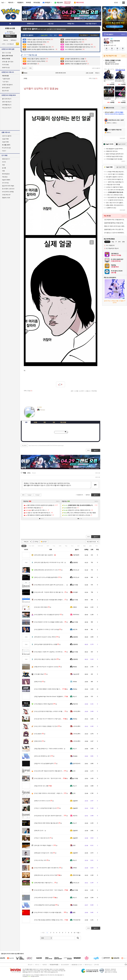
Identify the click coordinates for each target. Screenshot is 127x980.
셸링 (74, 912)
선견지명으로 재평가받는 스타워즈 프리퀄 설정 (50, 711)
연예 (40, 546)
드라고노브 (76, 570)
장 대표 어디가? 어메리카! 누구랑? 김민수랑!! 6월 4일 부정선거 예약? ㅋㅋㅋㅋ (59, 719)
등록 (95, 485)
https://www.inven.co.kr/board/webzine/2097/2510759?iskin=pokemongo (46, 446)
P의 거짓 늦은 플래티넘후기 (44, 763)
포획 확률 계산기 (7, 105)
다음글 (29, 495)
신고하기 (82, 391)
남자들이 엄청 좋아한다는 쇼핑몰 (46, 644)
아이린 (38, 682)
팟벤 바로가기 (6, 159)
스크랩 (76, 391)
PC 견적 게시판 (6, 148)
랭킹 (45, 422)
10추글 (36, 542)
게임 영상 (5, 177)
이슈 (31, 546)
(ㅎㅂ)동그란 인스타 (42, 838)
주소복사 (24, 446)
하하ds (75, 682)
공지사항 (96, 965)
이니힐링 (43, 416)
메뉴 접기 (91, 422)
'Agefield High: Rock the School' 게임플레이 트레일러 (51, 696)
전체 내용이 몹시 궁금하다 (44, 555)
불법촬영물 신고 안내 (77, 965)
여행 (3, 171)
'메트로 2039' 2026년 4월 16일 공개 (46, 823)
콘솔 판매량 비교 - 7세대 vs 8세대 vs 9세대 (48, 749)
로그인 (116, 3)
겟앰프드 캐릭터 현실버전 (44, 704)
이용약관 (44, 965)
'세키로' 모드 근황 (41, 786)
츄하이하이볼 (77, 875)
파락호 (75, 868)
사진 (78, 546)
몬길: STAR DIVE (115, 41)
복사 (31, 68)
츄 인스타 (39, 831)
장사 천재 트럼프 (41, 607)
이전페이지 (80, 495)
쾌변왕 (75, 667)
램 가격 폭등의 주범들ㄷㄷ (44, 845)
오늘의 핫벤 (5, 139)
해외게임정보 (6, 174)
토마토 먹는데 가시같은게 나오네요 (46, 667)
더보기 (47, 416)
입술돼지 (75, 801)
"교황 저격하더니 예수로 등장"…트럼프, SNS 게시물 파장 (53, 793)
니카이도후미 (77, 711)
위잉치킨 (75, 704)
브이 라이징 (5, 183)
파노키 (75, 696)
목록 (90, 78)
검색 (17, 44)
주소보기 (24, 68)
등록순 (29, 473)
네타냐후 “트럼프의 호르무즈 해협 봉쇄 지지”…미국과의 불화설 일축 (56, 771)
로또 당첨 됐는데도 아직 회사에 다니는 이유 (49, 562)
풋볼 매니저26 (6, 198)
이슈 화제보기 (94, 35)
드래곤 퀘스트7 (6, 195)
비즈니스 (37, 965)
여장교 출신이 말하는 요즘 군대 (45, 659)
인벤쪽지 (39, 416)
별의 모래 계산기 (7, 99)
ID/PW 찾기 (14, 40)
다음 (78, 933)
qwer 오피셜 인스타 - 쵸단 (44, 853)
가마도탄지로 (77, 920)
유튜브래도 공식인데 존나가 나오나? (47, 570)
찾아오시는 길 (88, 965)
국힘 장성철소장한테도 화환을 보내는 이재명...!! (50, 920)
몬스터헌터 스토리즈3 (8, 189)
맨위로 (88, 495)
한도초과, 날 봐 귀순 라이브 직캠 (46, 875)
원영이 (38, 734)
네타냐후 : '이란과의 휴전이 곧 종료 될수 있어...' (50, 592)
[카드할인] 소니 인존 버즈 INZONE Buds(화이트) (115, 233)
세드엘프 (75, 592)
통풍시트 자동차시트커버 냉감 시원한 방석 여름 (115, 226)
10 (75, 933)
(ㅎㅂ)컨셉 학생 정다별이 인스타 (45, 808)
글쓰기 (96, 537)
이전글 (37, 495)
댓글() (95, 78)
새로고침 (98, 473)
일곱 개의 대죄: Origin (8, 186)
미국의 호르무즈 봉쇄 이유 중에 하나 (47, 868)
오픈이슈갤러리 (96, 68)
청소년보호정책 (65, 965)
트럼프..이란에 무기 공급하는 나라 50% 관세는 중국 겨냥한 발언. (55, 652)
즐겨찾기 (45, 542)
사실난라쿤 (76, 674)
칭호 (54, 422)
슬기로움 (75, 585)
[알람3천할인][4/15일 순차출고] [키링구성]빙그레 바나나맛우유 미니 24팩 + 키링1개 (115, 223)
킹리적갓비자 (77, 763)
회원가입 (6, 40)
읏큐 (74, 845)
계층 (84, 546)
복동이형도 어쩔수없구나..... (44, 883)
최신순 (34, 473)
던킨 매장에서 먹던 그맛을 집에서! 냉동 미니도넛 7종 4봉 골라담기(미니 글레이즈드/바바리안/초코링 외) (115, 220)
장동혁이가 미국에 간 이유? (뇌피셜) (47, 629)
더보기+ (58, 501)
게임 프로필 (63, 422)
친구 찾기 (5, 82)
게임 (66, 546)
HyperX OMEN (6, 180)
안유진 (38, 741)
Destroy (75, 689)
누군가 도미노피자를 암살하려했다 (46, 577)
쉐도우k (75, 629)
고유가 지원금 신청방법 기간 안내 (46, 726)
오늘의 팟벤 (5, 142)
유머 (48, 546)
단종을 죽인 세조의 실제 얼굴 (44, 905)
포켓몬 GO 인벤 (10, 28)
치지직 (4, 162)
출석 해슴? (39, 674)
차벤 (3, 165)
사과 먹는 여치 (40, 860)
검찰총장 (75, 562)
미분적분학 (76, 555)
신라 (74, 771)
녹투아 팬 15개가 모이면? (43, 898)
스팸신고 (88, 391)
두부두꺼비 (76, 615)
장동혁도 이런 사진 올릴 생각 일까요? (47, 615)
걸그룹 (4, 168)
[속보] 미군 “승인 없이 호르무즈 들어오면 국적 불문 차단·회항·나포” (55, 816)
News (25, 73)
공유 (72, 391)
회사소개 (30, 965)
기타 (96, 546)
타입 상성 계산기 (7, 108)
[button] (40, 519)
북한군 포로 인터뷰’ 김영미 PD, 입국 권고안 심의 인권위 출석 (54, 585)
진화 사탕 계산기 (7, 102)
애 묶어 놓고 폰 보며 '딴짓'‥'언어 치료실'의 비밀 (50, 890)
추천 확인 (94, 391)
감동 (90, 546)
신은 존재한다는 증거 (42, 756)
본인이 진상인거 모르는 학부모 (45, 637)
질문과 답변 (6, 79)
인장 (26, 422)
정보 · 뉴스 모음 (6, 53)
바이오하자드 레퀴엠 (8, 192)
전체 (24, 546)
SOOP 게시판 (6, 68)
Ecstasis (75, 756)
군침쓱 (75, 607)
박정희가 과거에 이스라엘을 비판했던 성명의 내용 (51, 622)
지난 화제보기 (84, 35)
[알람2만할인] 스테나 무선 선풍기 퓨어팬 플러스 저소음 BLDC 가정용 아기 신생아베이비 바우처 (115, 229)
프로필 (35, 422)
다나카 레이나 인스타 (42, 801)
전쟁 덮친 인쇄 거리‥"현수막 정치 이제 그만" (49, 778)
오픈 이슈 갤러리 (7, 136)
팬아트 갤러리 (6, 88)
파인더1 (75, 816)
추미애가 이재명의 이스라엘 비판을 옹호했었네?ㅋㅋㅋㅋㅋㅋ (54, 912)
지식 (72, 546)
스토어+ (123, 56)
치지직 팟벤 (5, 65)
